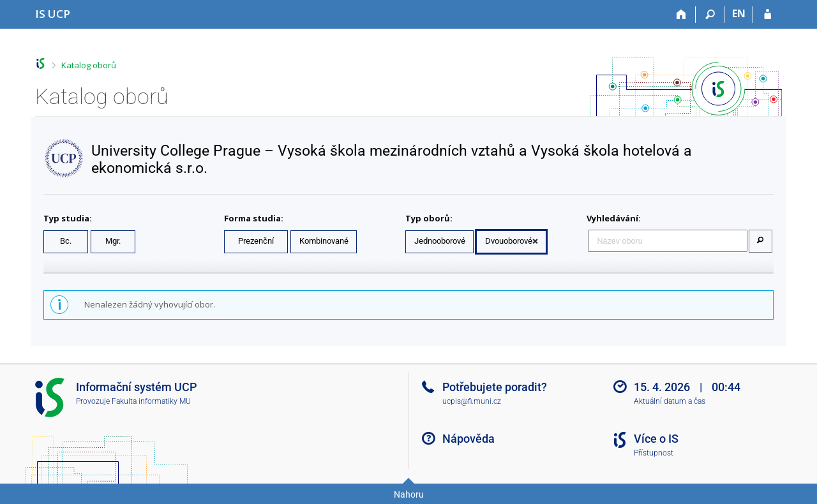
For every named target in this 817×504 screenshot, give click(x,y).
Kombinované (324, 241)
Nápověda (468, 439)
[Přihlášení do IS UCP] (768, 15)
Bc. (66, 241)
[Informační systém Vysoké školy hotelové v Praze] (53, 14)
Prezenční (256, 241)
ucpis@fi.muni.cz (472, 401)
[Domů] (681, 15)
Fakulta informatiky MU (151, 401)
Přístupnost (654, 453)
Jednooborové (440, 241)
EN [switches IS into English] (739, 13)
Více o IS (656, 439)
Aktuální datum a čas (670, 401)
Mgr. (113, 241)
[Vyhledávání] (710, 15)
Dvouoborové (509, 241)
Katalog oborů (89, 65)
